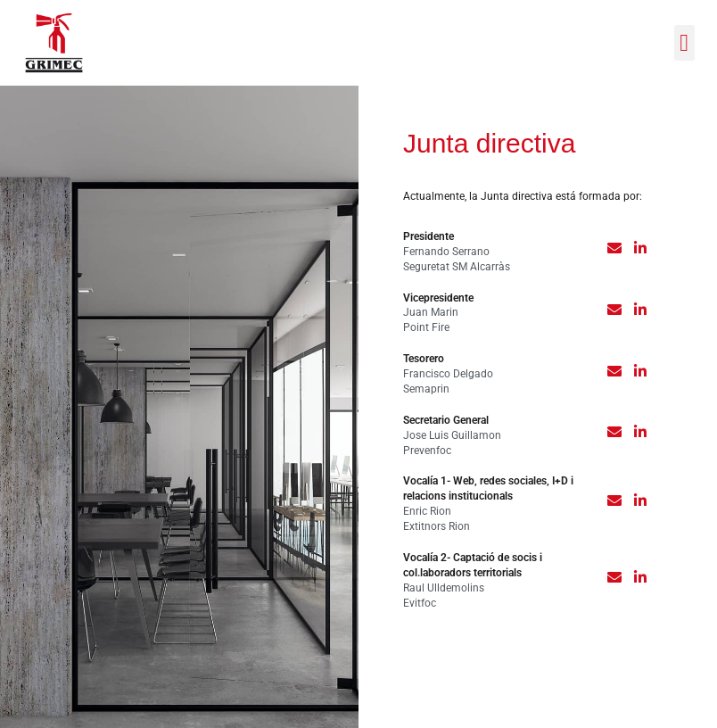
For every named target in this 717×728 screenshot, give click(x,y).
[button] (684, 43)
